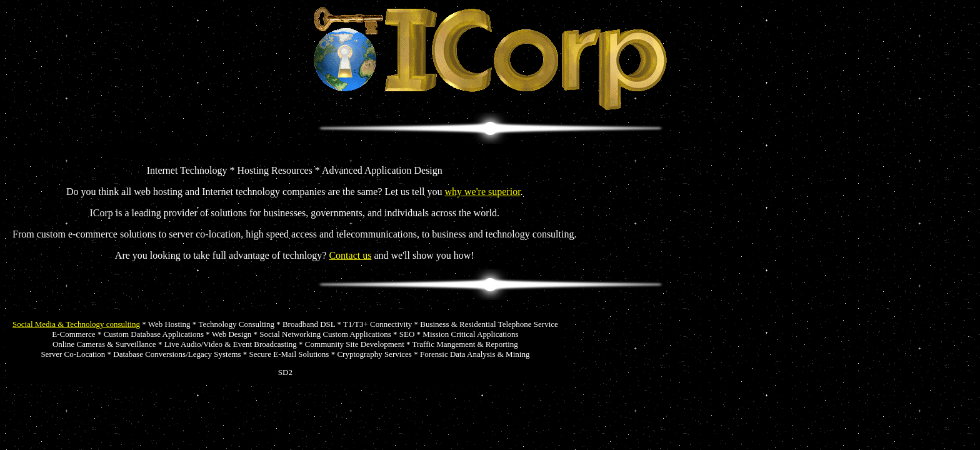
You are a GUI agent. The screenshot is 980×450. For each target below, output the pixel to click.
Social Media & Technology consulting (76, 324)
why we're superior (483, 192)
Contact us (350, 255)
